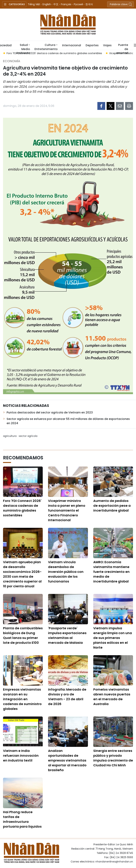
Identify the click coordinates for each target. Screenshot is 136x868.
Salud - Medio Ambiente (23, 46)
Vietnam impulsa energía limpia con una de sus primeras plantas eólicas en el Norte (113, 638)
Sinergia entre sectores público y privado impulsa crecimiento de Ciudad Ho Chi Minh (113, 758)
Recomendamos (23, 458)
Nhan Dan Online (68, 25)
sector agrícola (28, 436)
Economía (12, 61)
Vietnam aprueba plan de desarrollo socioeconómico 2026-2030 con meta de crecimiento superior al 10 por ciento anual (22, 574)
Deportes (92, 45)
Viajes (107, 45)
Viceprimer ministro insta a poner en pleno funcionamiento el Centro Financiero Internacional (67, 510)
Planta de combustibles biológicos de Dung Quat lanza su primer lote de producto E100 (23, 635)
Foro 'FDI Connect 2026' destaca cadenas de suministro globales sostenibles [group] (54, 53)
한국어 (89, 4)
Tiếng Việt (34, 4)
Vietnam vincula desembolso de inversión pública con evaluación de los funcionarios (66, 572)
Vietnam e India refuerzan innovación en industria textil (21, 756)
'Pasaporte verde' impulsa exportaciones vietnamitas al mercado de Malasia (67, 635)
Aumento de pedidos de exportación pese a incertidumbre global (112, 506)
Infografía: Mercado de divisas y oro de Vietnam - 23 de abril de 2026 (67, 697)
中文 (56, 4)
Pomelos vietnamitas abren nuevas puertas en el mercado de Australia (112, 697)
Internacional (72, 45)
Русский (78, 4)
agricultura (10, 436)
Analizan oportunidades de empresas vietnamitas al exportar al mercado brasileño (67, 760)
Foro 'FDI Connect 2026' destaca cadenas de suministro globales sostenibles (22, 508)
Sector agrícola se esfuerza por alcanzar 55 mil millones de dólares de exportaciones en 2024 (68, 421)
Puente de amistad (122, 46)
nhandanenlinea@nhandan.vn (114, 862)
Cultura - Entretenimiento (46, 46)
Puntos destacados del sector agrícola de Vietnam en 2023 (50, 412)
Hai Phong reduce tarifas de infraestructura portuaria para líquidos (22, 819)
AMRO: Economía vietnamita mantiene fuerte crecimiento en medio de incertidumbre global (111, 572)
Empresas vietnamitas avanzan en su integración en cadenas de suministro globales (22, 699)
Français (66, 4)
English (47, 4)
